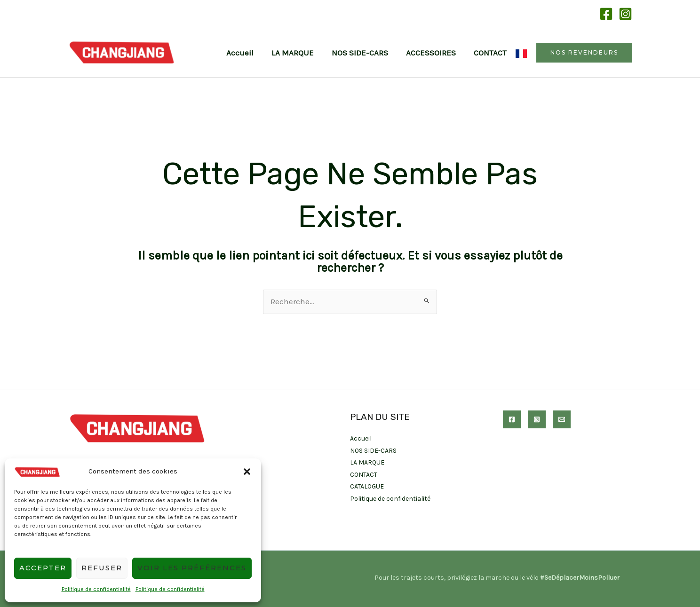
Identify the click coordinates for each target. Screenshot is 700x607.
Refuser (102, 568)
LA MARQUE (299, 53)
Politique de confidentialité (96, 589)
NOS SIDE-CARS (365, 53)
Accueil (248, 53)
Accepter (43, 568)
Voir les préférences (192, 568)
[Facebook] (606, 14)
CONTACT (491, 53)
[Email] (562, 419)
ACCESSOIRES (434, 53)
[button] (247, 472)
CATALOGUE (367, 486)
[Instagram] (625, 14)
